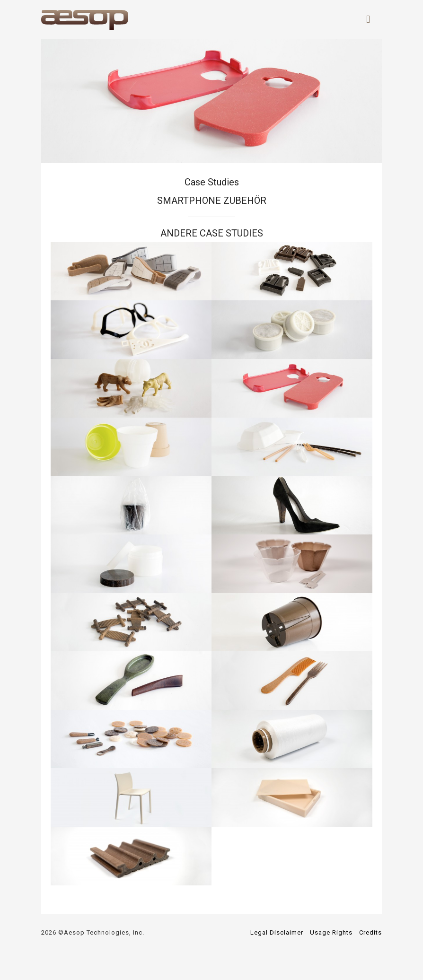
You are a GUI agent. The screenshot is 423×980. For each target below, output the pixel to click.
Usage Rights (331, 932)
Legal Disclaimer (277, 932)
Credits (370, 932)
